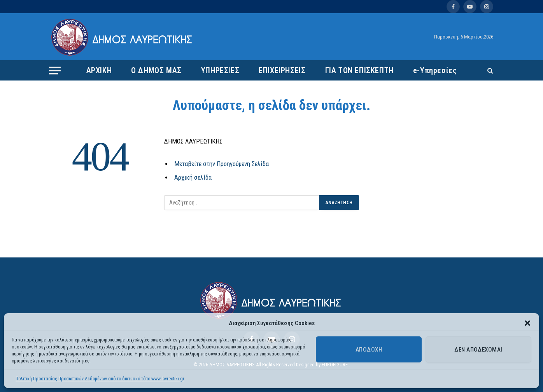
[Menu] (55, 70)
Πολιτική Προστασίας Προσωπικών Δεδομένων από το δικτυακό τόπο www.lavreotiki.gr (100, 379)
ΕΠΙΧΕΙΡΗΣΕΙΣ (282, 70)
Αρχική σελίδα (193, 178)
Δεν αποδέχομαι (478, 350)
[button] (527, 323)
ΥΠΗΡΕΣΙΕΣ (220, 70)
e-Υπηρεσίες (435, 70)
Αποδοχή (369, 350)
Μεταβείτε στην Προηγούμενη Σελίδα (222, 164)
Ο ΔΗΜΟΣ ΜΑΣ (156, 70)
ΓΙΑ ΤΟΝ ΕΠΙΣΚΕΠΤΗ (359, 70)
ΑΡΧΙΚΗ (99, 70)
